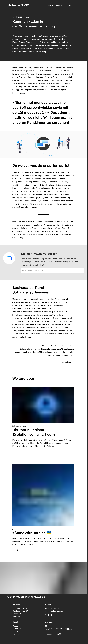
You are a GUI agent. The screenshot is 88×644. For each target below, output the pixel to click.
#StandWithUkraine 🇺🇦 (32, 533)
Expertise (50, 5)
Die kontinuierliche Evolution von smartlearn (34, 432)
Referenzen (60, 5)
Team (69, 5)
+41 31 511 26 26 (52, 609)
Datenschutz (18, 637)
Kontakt (16, 634)
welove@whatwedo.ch (54, 611)
